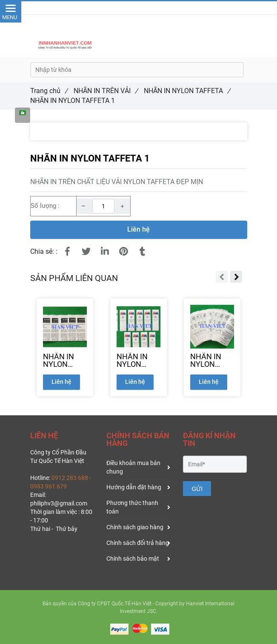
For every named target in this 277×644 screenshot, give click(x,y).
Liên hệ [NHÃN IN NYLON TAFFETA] (138, 229)
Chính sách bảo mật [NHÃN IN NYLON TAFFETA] (138, 559)
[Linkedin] (105, 252)
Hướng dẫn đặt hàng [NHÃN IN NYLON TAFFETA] (138, 487)
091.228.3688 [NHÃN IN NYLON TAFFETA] (151, 8)
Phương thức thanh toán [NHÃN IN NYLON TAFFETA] (138, 507)
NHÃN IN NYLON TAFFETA (187, 91)
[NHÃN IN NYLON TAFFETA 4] (212, 360)
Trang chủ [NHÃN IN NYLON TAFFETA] (49, 91)
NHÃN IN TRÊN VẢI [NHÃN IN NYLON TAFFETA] (106, 91)
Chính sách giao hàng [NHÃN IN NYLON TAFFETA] (138, 527)
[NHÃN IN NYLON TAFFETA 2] (65, 360)
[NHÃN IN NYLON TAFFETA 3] (138, 360)
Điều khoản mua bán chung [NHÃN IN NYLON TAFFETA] (138, 467)
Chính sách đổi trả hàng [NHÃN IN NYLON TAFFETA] (138, 543)
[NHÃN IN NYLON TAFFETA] (23, 115)
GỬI (197, 489)
